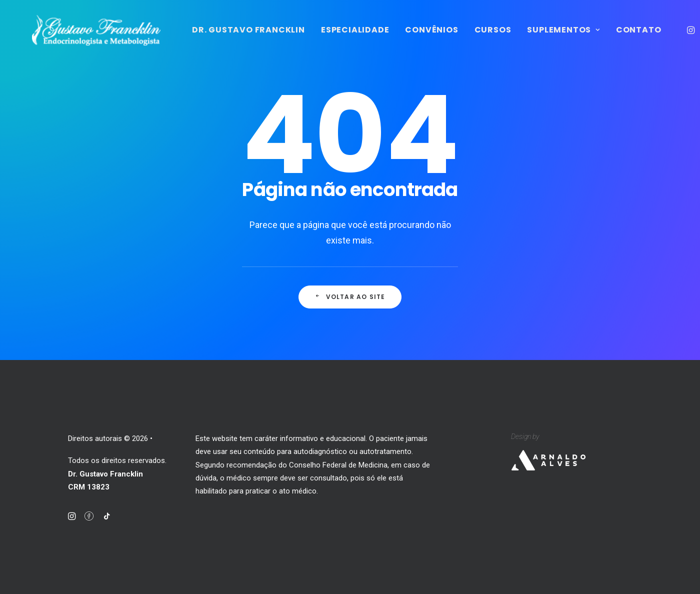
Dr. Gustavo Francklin (298, 38)
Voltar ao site (350, 307)
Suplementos (613, 38)
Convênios (481, 38)
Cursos (542, 38)
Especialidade (404, 38)
